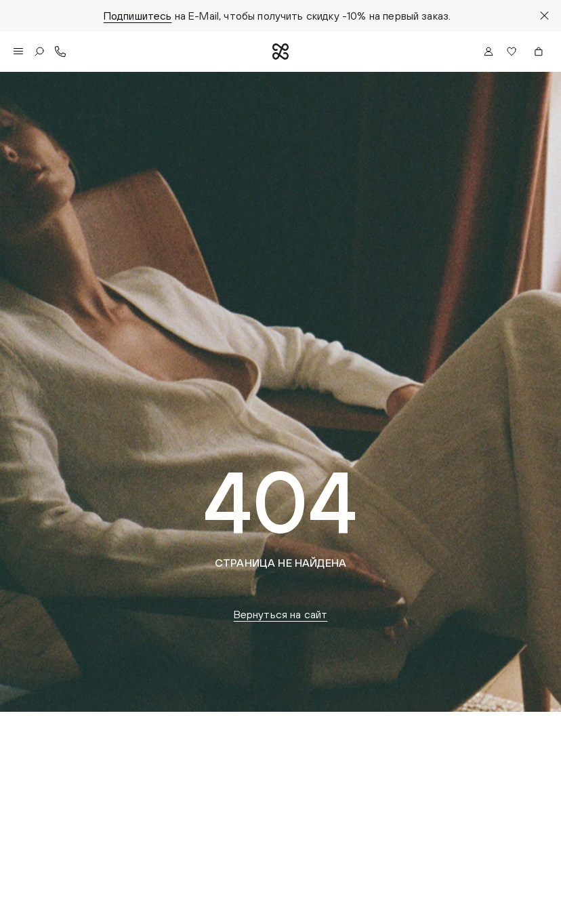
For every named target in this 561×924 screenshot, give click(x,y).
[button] (514, 52)
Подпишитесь (138, 16)
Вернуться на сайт (281, 614)
